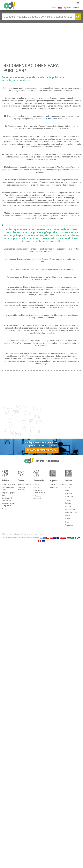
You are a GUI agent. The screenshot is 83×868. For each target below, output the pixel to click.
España (68, 506)
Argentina (69, 484)
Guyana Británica (71, 513)
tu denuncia (50, 119)
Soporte (5, 509)
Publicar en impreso (57, 484)
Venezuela (69, 525)
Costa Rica (69, 497)
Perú (67, 522)
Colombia (69, 494)
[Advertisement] (41, 40)
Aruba (68, 487)
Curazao (68, 500)
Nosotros (37, 484)
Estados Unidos (71, 509)
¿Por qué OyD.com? (9, 484)
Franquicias (54, 487)
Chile (67, 491)
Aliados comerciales (25, 484)
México (68, 516)
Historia (36, 487)
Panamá (68, 519)
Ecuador (68, 503)
